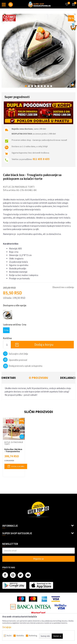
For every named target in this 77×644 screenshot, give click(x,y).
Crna (6, 330)
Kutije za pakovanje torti (19, 187)
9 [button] (51, 86)
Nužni (9, 636)
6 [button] (42, 86)
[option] (38, 51)
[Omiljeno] (67, 2)
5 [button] (38, 86)
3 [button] (32, 86)
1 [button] (26, 86)
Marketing (33, 636)
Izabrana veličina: (15, 325)
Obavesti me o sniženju (63, 287)
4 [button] (35, 86)
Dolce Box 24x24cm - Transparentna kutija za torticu (13, 451)
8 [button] (48, 86)
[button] (11, 5)
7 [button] (45, 86)
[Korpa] (73, 7)
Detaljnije (7, 627)
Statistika (20, 636)
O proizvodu (38, 378)
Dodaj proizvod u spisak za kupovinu (23, 366)
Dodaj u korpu (44, 345)
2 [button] (29, 86)
